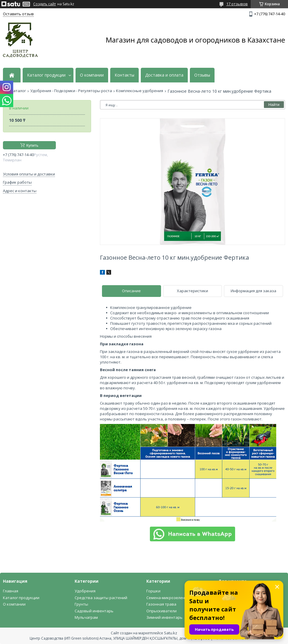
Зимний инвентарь (164, 617)
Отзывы (202, 75)
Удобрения (85, 591)
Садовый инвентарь (94, 611)
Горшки (153, 591)
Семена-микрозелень (167, 598)
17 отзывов (237, 4)
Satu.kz (171, 633)
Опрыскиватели (161, 611)
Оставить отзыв (18, 14)
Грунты (81, 604)
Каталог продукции (46, 75)
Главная (11, 591)
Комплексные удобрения (140, 91)
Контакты (124, 75)
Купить (32, 145)
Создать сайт (45, 4)
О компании (92, 75)
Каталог (18, 91)
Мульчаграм (86, 617)
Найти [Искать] (274, 105)
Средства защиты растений (101, 598)
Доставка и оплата (164, 75)
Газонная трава (161, 604)
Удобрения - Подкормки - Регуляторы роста (71, 91)
